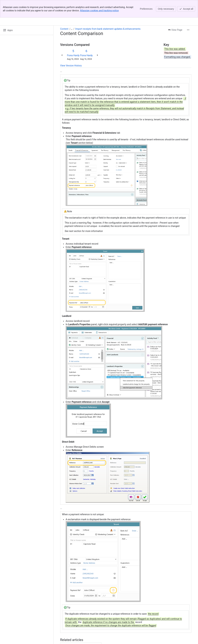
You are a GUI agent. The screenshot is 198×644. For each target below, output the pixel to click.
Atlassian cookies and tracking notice (99, 11)
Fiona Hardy (73, 38)
